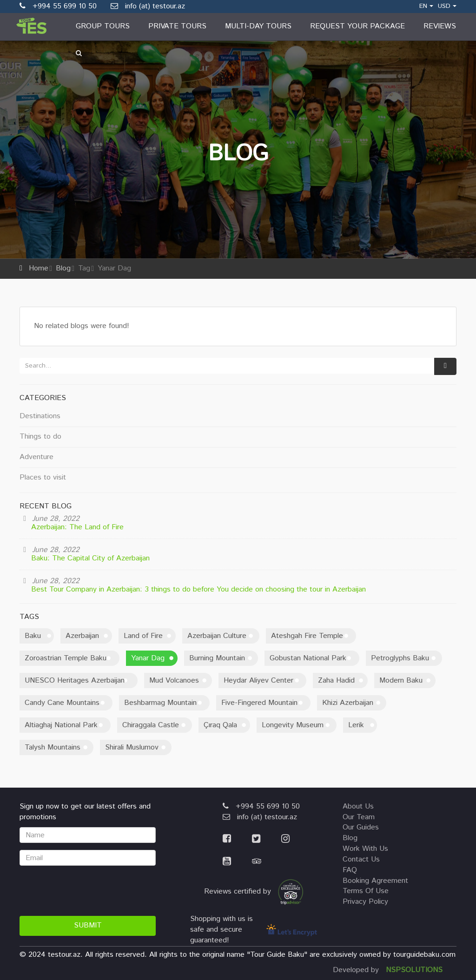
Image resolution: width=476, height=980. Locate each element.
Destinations (40, 416)
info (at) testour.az (148, 6)
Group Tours (103, 26)
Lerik (356, 725)
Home (39, 268)
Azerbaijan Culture (217, 636)
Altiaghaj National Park (61, 725)
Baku (33, 636)
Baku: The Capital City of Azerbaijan (90, 558)
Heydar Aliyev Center (258, 681)
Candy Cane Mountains (62, 703)
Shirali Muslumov (132, 747)
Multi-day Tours (258, 26)
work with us (365, 849)
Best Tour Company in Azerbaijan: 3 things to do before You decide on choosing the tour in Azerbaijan (198, 589)
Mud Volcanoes (174, 681)
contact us (361, 859)
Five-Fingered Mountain (259, 703)
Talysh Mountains (53, 747)
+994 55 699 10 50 (261, 806)
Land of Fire (143, 636)
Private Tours (177, 26)
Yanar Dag (148, 658)
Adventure (36, 457)
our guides (361, 827)
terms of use (366, 891)
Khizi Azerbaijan (348, 703)
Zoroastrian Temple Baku (66, 658)
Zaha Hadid (336, 681)
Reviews (440, 26)
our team (359, 817)
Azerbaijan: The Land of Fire (77, 527)
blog (350, 838)
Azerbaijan (82, 636)
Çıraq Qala (220, 725)
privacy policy (365, 902)
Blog (63, 268)
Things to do (40, 437)
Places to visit (43, 477)
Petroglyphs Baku (400, 658)
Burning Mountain (217, 658)
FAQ (350, 870)
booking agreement (375, 881)
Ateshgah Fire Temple (307, 636)
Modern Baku (401, 681)
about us (358, 806)
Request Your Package (357, 26)
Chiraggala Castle (151, 725)
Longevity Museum (293, 725)
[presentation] (90, 891)
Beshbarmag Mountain (160, 703)
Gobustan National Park (308, 658)
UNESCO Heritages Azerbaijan (75, 681)
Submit (88, 925)
